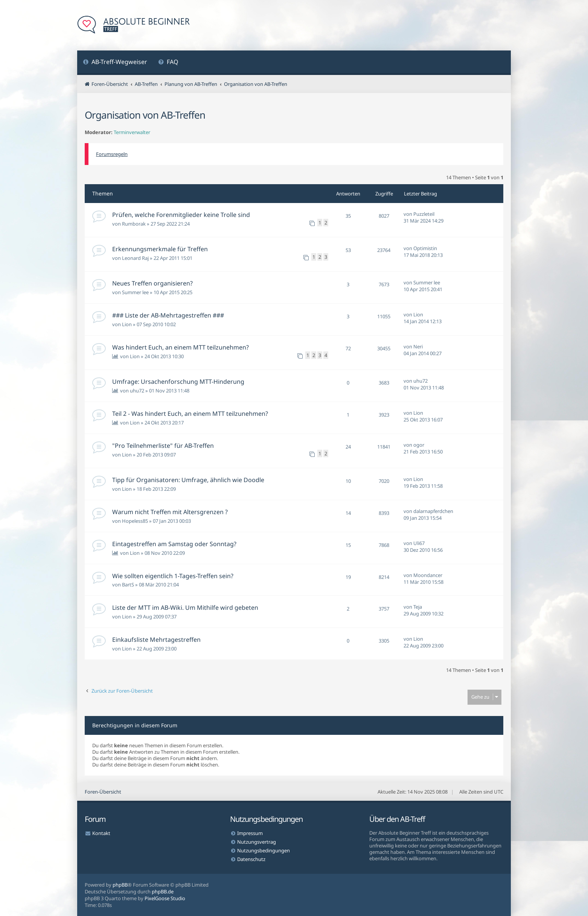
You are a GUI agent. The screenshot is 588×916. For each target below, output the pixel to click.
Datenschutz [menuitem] (251, 859)
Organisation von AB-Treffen (145, 115)
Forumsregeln (112, 154)
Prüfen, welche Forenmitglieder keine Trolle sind (181, 215)
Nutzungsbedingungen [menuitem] (264, 850)
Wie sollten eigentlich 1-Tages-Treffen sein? (173, 576)
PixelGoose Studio (165, 898)
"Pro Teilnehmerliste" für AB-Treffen (163, 446)
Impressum (250, 833)
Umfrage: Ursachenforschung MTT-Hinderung (178, 382)
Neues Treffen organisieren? (152, 283)
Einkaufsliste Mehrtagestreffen (156, 640)
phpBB (120, 885)
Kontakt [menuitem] (101, 833)
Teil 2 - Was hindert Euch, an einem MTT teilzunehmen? (190, 414)
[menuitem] (115, 63)
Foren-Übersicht (103, 792)
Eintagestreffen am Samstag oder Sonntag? (174, 544)
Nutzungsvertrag (257, 842)
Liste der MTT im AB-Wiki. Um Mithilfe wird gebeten (185, 608)
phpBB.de (163, 892)
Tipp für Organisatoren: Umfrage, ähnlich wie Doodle (188, 480)
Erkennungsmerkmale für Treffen (160, 249)
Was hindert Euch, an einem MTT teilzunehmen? (181, 347)
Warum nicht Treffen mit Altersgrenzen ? (170, 512)
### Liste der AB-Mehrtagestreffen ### (168, 315)
